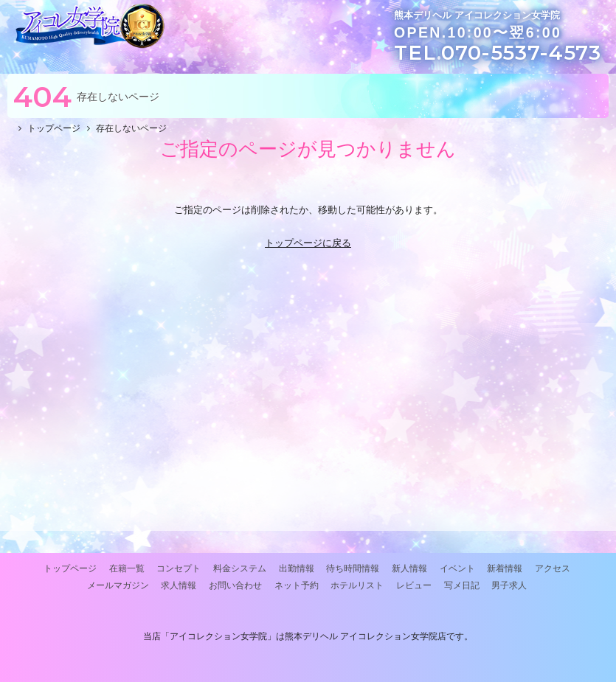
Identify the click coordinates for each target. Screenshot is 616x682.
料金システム (240, 568)
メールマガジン (118, 585)
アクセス (553, 568)
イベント (457, 568)
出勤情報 (297, 568)
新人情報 (409, 568)
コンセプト (179, 568)
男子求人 (509, 585)
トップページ (70, 568)
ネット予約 (297, 585)
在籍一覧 (127, 568)
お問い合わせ (235, 585)
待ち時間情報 (353, 568)
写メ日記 (462, 585)
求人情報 (179, 585)
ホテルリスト (357, 585)
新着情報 (505, 568)
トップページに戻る (308, 243)
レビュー (414, 585)
